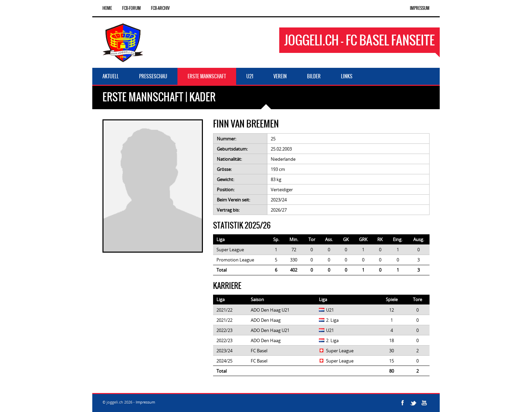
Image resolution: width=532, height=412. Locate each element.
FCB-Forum (131, 8)
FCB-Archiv (160, 8)
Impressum (420, 8)
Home (107, 8)
